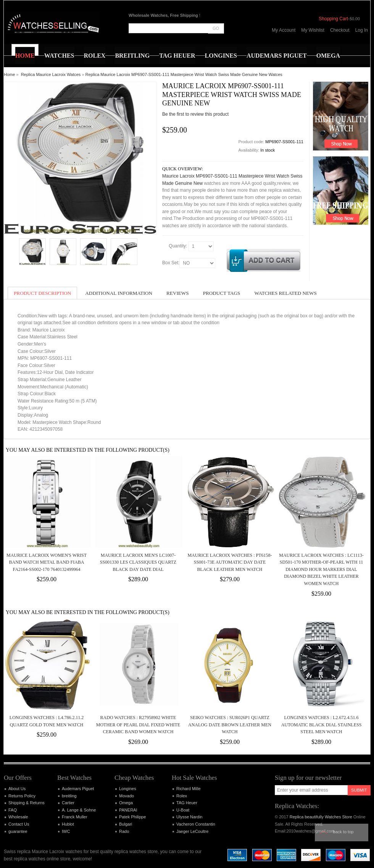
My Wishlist (313, 30)
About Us (17, 789)
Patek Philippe (132, 817)
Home (9, 74)
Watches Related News (285, 293)
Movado (127, 796)
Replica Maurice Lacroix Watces (51, 74)
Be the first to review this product (195, 114)
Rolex (182, 796)
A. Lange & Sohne (79, 810)
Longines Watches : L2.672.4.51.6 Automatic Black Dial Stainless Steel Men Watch (322, 725)
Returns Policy (22, 796)
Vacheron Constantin (196, 824)
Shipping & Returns (27, 803)
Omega (126, 803)
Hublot (68, 824)
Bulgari (126, 824)
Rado (124, 831)
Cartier (68, 803)
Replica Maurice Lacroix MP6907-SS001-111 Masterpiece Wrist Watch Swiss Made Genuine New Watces (184, 74)
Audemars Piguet (78, 789)
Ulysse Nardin (189, 817)
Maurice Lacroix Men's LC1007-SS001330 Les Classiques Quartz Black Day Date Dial (138, 562)
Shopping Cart (333, 19)
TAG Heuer (187, 803)
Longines (128, 789)
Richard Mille (189, 789)
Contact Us (19, 824)
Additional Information (119, 293)
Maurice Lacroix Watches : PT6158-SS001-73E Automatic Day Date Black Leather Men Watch (230, 562)
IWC (66, 831)
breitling (69, 796)
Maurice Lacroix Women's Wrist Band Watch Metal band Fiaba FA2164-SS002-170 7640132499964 (47, 562)
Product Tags (222, 293)
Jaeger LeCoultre (192, 831)
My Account (284, 30)
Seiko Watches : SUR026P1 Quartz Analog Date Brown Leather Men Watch (230, 725)
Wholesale (18, 817)
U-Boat (183, 810)
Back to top (343, 832)
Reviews (178, 293)
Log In (362, 30)
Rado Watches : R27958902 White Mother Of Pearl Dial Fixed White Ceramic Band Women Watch (138, 725)
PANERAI (128, 810)
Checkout (340, 30)
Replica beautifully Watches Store (321, 817)
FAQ (13, 810)
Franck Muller (75, 817)
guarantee (18, 831)
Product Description (42, 293)
